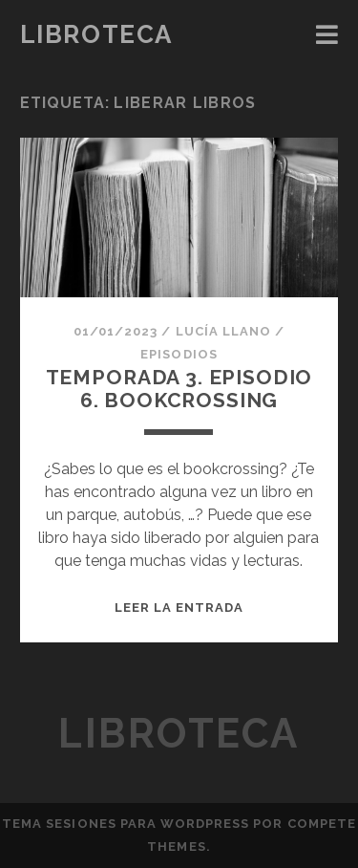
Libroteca (96, 34)
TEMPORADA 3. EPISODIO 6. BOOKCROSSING (179, 389)
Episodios (179, 354)
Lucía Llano (223, 331)
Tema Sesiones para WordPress (126, 824)
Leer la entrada (179, 608)
